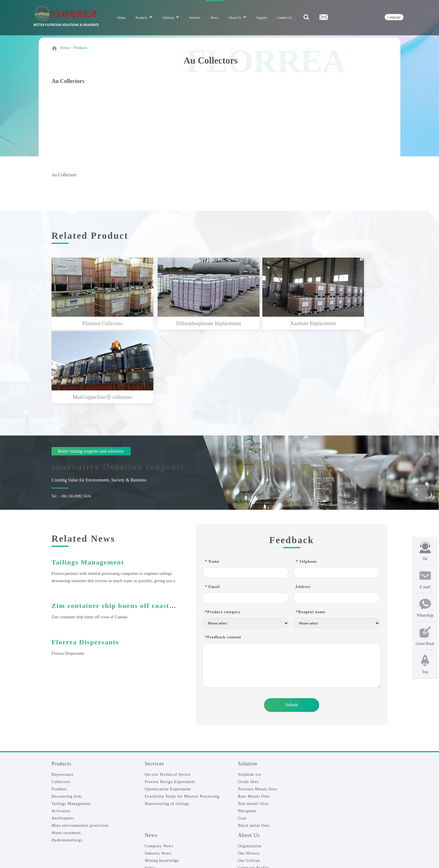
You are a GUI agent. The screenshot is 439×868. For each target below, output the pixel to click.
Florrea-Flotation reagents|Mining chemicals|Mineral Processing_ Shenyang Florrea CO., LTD (182, 852)
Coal (242, 742)
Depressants (63, 699)
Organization (250, 770)
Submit (291, 629)
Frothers (59, 713)
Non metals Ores (253, 728)
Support (261, 18)
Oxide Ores (248, 706)
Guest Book (425, 636)
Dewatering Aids (67, 720)
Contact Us (284, 18)
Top (425, 664)
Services (195, 18)
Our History (249, 777)
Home (121, 18)
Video (150, 792)
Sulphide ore (250, 699)
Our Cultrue (249, 785)
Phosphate (247, 735)
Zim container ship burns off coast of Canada (129, 530)
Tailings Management (88, 486)
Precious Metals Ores (258, 713)
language (394, 17)
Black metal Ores (254, 750)
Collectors (61, 706)
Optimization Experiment (168, 713)
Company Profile (254, 792)
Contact (59, 812)
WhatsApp (425, 607)
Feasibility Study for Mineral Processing (182, 720)
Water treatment (66, 757)
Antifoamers (63, 742)
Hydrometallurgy (67, 764)
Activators (61, 735)
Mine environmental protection (80, 750)
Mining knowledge (162, 785)
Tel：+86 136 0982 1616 (71, 420)
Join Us (58, 827)
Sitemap (291, 852)
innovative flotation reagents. (120, 391)
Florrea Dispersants (85, 566)
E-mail (425, 579)
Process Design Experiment (170, 706)
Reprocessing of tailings (167, 728)
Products (144, 18)
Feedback (60, 820)
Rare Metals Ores (254, 720)
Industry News (158, 777)
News (214, 18)
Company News (159, 770)
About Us (237, 18)
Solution (171, 18)
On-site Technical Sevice (168, 699)
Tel (425, 551)
